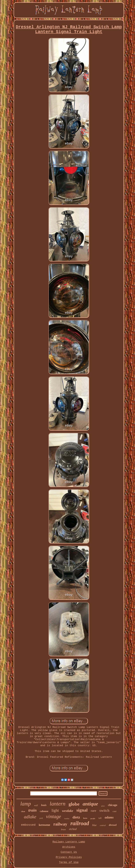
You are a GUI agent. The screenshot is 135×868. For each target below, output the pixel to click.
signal (82, 810)
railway (60, 824)
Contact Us (69, 852)
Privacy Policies (69, 857)
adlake (30, 817)
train (33, 810)
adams (109, 817)
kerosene (44, 825)
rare (94, 811)
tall (100, 818)
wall (36, 805)
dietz (76, 817)
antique (90, 804)
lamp (26, 804)
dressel (113, 825)
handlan (67, 819)
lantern (58, 804)
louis (44, 805)
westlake (68, 811)
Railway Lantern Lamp (69, 842)
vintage (53, 816)
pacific (93, 818)
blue (94, 825)
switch (104, 810)
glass (103, 806)
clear (23, 811)
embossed (28, 825)
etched (73, 829)
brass (63, 829)
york (41, 818)
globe (74, 804)
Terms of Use (69, 862)
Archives (69, 847)
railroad (80, 823)
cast (115, 811)
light (55, 810)
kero (85, 818)
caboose (44, 811)
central (103, 825)
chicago (113, 805)
